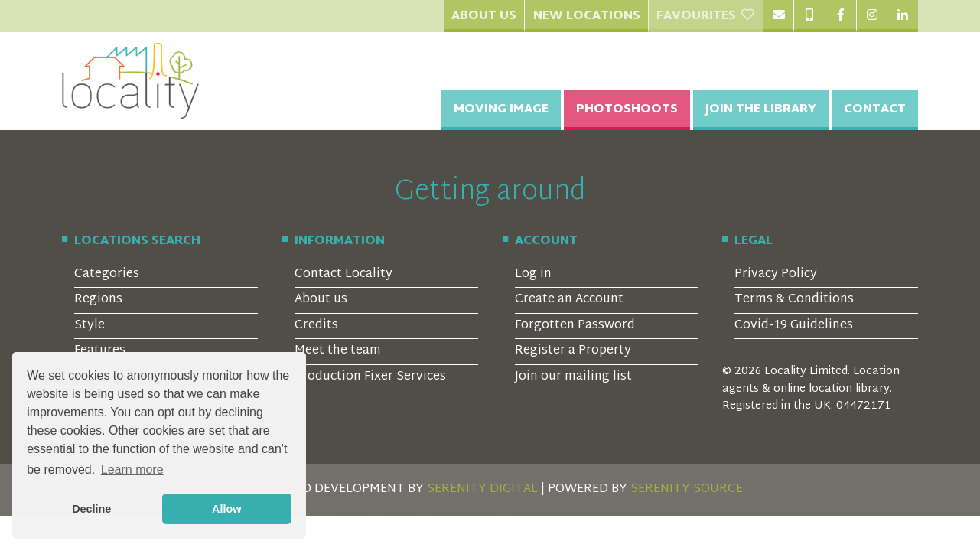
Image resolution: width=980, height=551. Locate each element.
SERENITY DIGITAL (482, 489)
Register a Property (573, 351)
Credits (316, 326)
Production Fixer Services (370, 377)
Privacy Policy (776, 274)
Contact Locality (343, 274)
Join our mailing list (573, 377)
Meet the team (338, 351)
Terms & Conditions (794, 300)
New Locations (587, 16)
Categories (107, 274)
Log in (533, 274)
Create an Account (569, 300)
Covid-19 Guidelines (794, 326)
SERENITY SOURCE (687, 489)
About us (321, 300)
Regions (98, 300)
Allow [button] (226, 509)
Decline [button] (91, 509)
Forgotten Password (575, 326)
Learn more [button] (132, 469)
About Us (484, 16)
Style (90, 326)
